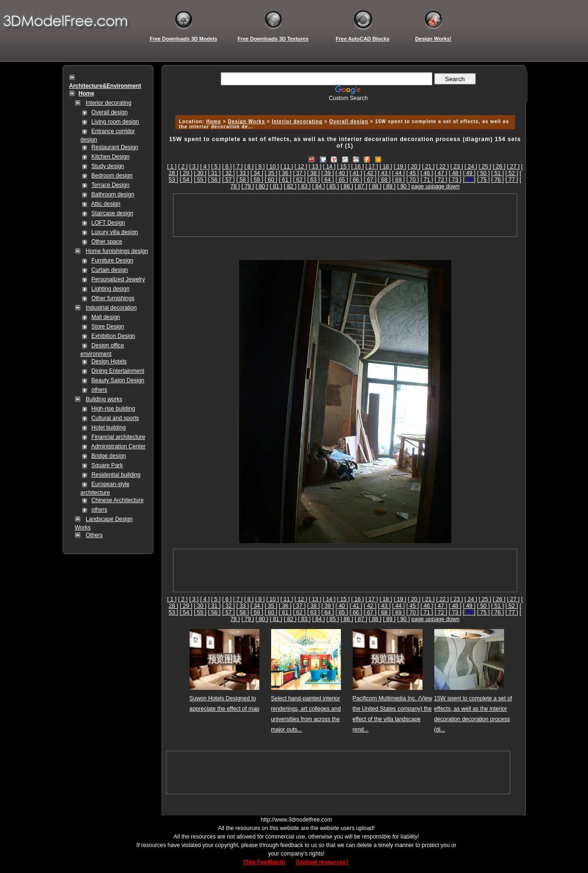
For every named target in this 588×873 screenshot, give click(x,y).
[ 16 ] (358, 167)
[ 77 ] (512, 180)
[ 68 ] (385, 180)
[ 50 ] (484, 173)
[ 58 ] (243, 180)
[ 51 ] (498, 173)
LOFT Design (108, 223)
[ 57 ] (228, 180)
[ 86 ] (347, 186)
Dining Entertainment (118, 371)
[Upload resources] (323, 862)
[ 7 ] (238, 167)
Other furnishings (113, 298)
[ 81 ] (276, 186)
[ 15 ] (344, 167)
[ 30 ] (200, 173)
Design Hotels (109, 361)
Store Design (108, 327)
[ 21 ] (428, 167)
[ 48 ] (455, 173)
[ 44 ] (399, 173)
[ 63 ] (313, 180)
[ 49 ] (469, 173)
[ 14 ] (329, 167)
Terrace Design (111, 185)
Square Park (107, 465)
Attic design (106, 204)
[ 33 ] (243, 173)
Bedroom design (112, 176)
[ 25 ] (485, 167)
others (99, 390)
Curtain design (110, 270)
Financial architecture (118, 437)
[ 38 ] (313, 173)
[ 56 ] (214, 180)
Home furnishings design (117, 251)
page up (421, 186)
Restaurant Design (115, 147)
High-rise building (113, 409)
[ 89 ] (389, 186)
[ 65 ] (342, 180)
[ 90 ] (403, 186)
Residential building (116, 475)
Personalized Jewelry (118, 279)
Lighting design (111, 289)
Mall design (106, 317)
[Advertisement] (344, 105)
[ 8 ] (249, 167)
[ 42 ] (370, 173)
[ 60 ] (271, 180)
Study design (108, 166)
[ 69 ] (399, 180)
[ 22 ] (443, 167)
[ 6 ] (227, 167)
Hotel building (109, 428)
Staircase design (112, 213)
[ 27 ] (513, 167)
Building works (104, 399)
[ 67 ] (370, 180)
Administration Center (118, 446)
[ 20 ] (414, 167)
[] (469, 180)
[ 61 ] (285, 180)
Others (94, 535)
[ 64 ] (327, 180)
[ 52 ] (512, 173)
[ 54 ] (186, 180)
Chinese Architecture (118, 500)
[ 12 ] (301, 167)
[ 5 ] (216, 167)
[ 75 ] (484, 180)
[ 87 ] (361, 186)
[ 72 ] (441, 180)
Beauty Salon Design (118, 380)
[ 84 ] (319, 186)
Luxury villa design (115, 232)
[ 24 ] (471, 167)
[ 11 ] (287, 167)
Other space (107, 242)
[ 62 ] (299, 180)
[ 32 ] (228, 173)
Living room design (115, 122)
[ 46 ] (427, 173)
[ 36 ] (285, 173)
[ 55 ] (200, 180)
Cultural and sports (115, 418)
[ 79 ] (248, 186)
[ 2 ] (183, 167)
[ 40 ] (342, 173)
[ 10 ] (273, 167)
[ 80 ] (262, 186)
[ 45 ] (413, 173)
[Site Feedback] (264, 862)
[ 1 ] (172, 167)
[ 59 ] (257, 180)
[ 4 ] (205, 167)
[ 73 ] (455, 180)
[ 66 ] (356, 180)
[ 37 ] (299, 173)
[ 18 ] (386, 167)
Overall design (110, 112)
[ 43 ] (385, 173)
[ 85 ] (333, 186)
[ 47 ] (441, 173)
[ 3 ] (194, 167)
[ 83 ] (304, 186)
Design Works (246, 122)
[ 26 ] (499, 167)
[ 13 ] (315, 167)
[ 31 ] (214, 173)
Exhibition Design (113, 336)
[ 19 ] (400, 167)
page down (446, 186)
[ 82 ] (290, 186)
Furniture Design (112, 260)
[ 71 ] (427, 180)
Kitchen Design (111, 157)
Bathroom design (113, 194)
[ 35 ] (271, 173)
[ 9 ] (260, 167)
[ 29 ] (186, 173)
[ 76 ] (498, 180)
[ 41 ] (356, 173)
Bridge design (109, 456)
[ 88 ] (375, 186)
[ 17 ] (372, 167)
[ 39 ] (327, 173)
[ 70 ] (413, 180)
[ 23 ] (457, 167)
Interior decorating (109, 103)
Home (214, 122)
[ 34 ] (257, 173)
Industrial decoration (111, 308)
